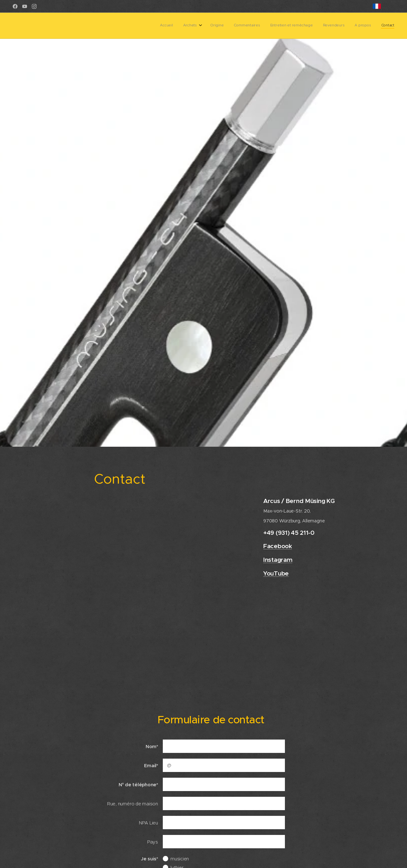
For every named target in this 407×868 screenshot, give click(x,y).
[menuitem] (322, 26)
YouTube (276, 573)
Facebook (278, 546)
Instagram (278, 560)
